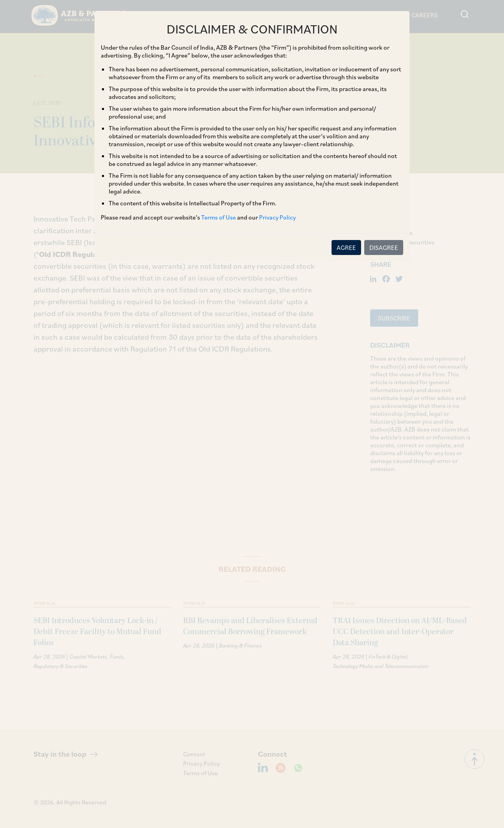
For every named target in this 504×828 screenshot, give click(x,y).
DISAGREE (384, 247)
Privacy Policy (277, 217)
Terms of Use (219, 217)
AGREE (346, 247)
